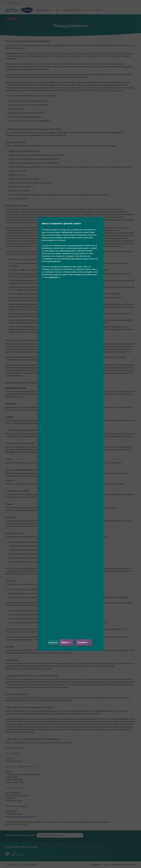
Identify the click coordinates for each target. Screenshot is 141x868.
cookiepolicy (54, 277)
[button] (53, 643)
